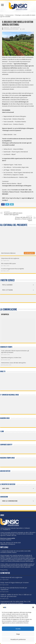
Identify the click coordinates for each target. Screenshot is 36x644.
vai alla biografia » (29, 253)
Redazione (6, 28)
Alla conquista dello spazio (8, 263)
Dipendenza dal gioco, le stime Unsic (11, 358)
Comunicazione (9, 15)
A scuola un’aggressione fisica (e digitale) (12, 269)
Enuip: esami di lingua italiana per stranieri (15, 583)
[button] (33, 607)
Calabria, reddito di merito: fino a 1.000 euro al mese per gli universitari (16, 596)
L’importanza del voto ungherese (10, 258)
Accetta (18, 629)
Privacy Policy (4, 570)
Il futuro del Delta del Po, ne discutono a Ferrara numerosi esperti (22, 218)
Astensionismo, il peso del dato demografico (14, 363)
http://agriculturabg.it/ (13, 198)
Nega (18, 634)
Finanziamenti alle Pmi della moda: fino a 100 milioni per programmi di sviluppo (15, 602)
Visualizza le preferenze (18, 639)
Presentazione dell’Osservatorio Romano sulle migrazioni (14, 213)
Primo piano (15, 29)
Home (2, 15)
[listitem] (25, 328)
